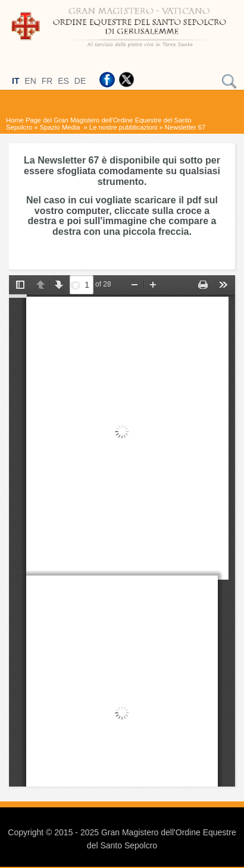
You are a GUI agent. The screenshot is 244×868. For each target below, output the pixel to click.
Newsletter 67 (185, 127)
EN (30, 81)
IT (15, 81)
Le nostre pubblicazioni (123, 127)
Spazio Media (61, 127)
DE (80, 81)
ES (63, 81)
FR (47, 81)
